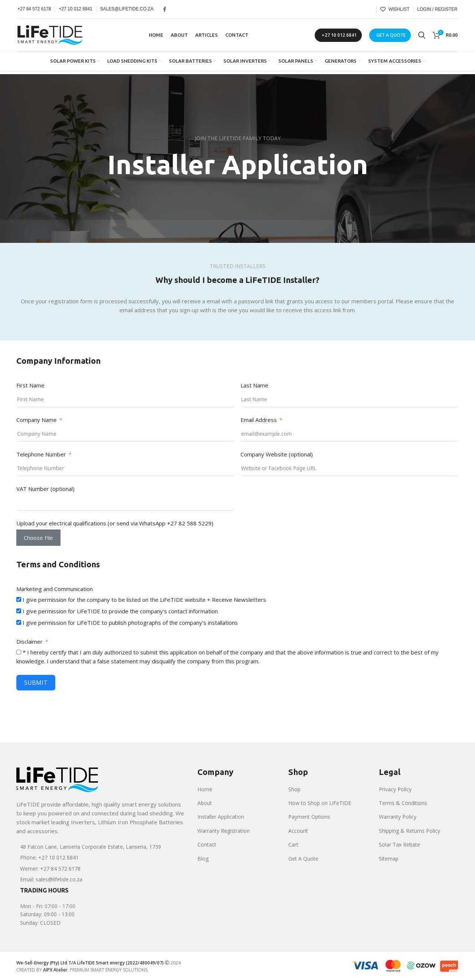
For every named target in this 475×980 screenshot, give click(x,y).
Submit (36, 683)
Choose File (38, 538)
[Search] (422, 35)
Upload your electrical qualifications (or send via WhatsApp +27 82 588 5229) (115, 523)
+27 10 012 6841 (339, 35)
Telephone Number (41, 454)
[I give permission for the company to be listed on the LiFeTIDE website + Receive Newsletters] (19, 599)
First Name (30, 385)
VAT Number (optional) (45, 489)
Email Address (259, 420)
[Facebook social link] (165, 9)
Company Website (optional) (277, 454)
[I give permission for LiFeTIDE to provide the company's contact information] (19, 611)
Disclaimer (30, 641)
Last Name (254, 385)
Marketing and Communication (55, 589)
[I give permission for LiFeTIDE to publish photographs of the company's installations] (19, 622)
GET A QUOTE (391, 35)
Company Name (37, 420)
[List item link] (101, 847)
